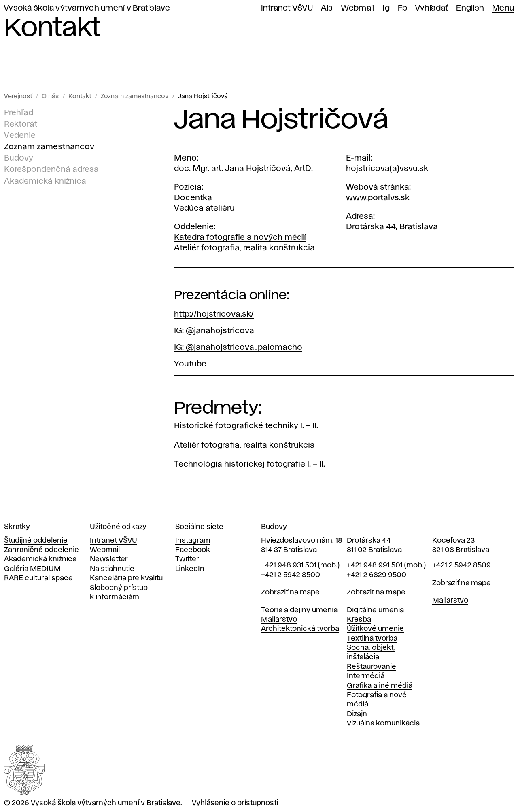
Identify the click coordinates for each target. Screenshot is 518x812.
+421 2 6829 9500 (377, 575)
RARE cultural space (38, 578)
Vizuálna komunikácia (383, 723)
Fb (403, 8)
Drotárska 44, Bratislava (392, 227)
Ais (327, 8)
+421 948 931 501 (289, 565)
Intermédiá (366, 676)
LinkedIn (190, 569)
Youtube (190, 364)
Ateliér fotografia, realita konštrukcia (244, 248)
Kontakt (80, 97)
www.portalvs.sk (378, 198)
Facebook (193, 550)
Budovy (19, 158)
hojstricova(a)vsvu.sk (387, 169)
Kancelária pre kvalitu (126, 578)
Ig (386, 8)
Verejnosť (18, 97)
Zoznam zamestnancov (135, 97)
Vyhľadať (432, 8)
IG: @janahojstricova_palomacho (238, 347)
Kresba (359, 620)
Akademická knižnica (45, 181)
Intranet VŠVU (287, 8)
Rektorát (21, 124)
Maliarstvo (279, 620)
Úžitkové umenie (375, 629)
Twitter (187, 559)
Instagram (193, 541)
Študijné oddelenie (36, 541)
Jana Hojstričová (203, 97)
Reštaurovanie (372, 667)
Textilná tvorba (372, 639)
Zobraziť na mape (290, 592)
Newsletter (109, 559)
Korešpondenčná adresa (51, 169)
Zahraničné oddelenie (41, 550)
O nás (50, 97)
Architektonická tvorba (300, 629)
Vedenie (20, 135)
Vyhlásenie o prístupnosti (235, 803)
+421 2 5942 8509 (462, 565)
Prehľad (19, 113)
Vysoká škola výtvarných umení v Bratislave (87, 8)
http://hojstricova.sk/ (214, 314)
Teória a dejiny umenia (299, 610)
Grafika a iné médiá (380, 686)
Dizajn (357, 714)
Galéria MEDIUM (32, 569)
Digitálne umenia (375, 610)
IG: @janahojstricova (214, 331)
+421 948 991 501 (375, 565)
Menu (503, 8)
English (470, 8)
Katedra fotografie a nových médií (240, 237)
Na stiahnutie (112, 569)
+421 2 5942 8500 (291, 575)
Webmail (358, 8)
